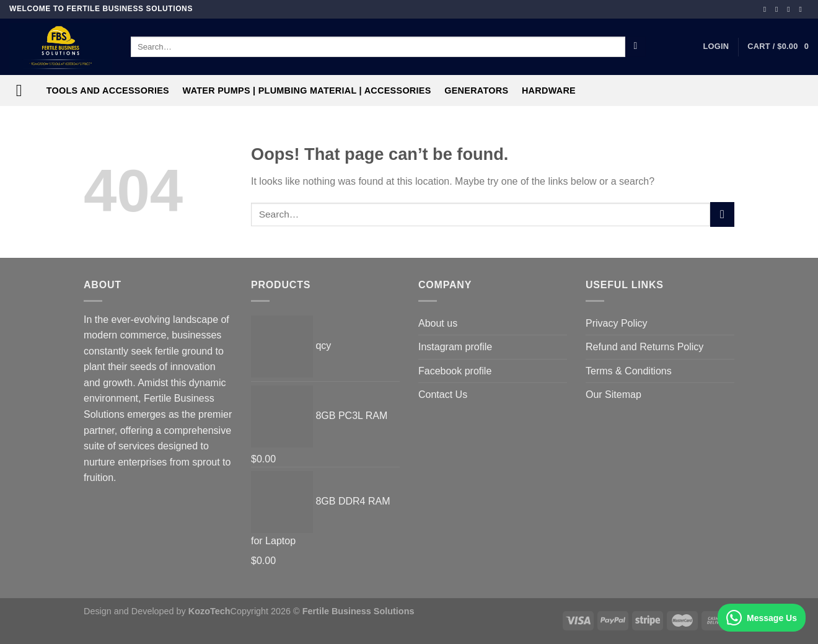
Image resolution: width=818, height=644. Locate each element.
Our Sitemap (613, 395)
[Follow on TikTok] (791, 9)
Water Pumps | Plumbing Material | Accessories (307, 90)
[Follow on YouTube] (803, 9)
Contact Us (443, 395)
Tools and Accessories (108, 90)
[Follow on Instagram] (779, 9)
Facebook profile (455, 371)
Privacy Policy (617, 323)
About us (438, 323)
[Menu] (24, 91)
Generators (476, 90)
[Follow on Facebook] (767, 9)
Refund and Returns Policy (644, 347)
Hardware (549, 90)
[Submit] (635, 47)
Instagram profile (455, 347)
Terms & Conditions (629, 371)
